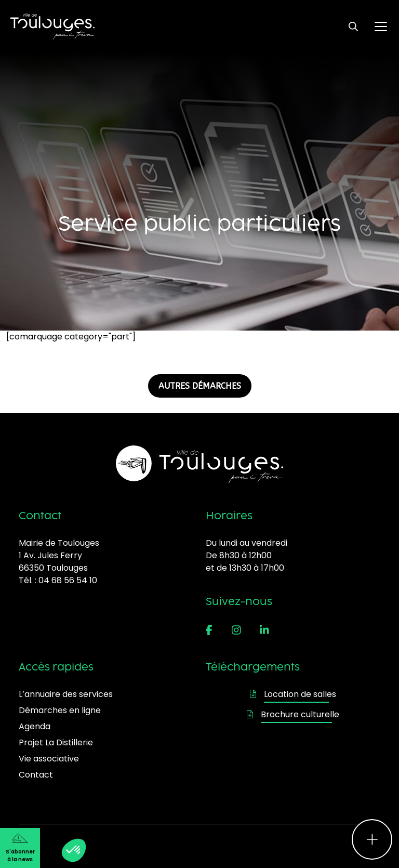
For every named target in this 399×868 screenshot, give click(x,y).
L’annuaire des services (66, 694)
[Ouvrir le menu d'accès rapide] (372, 839)
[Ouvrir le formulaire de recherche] (353, 27)
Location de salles (293, 694)
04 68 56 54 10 (68, 580)
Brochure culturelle (293, 714)
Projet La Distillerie (56, 742)
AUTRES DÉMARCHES (200, 386)
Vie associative (49, 759)
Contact (36, 775)
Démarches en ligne (60, 710)
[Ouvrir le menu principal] (381, 27)
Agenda (35, 726)
